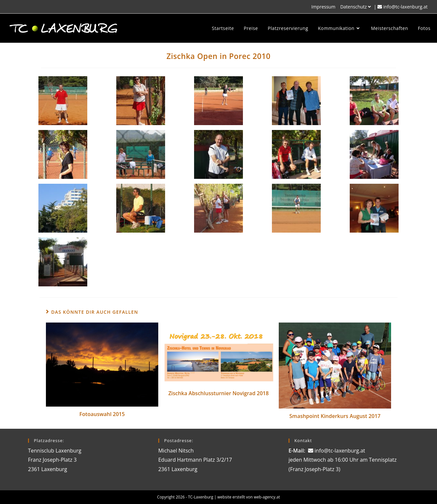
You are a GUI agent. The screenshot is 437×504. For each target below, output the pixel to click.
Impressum (323, 7)
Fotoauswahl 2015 (102, 414)
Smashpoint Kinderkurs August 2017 (335, 416)
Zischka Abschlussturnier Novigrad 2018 (218, 393)
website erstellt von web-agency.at (249, 497)
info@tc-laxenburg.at (405, 7)
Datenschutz (356, 7)
